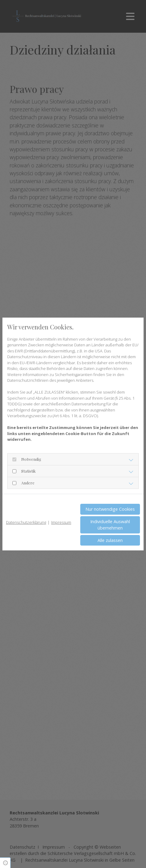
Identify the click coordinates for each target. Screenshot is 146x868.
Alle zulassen (110, 540)
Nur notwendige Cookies (110, 509)
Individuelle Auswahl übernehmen (110, 525)
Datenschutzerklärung (26, 522)
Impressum (61, 522)
